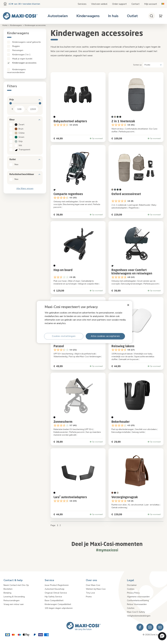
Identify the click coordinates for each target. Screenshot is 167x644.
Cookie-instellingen (64, 336)
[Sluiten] (128, 305)
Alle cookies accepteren (105, 336)
